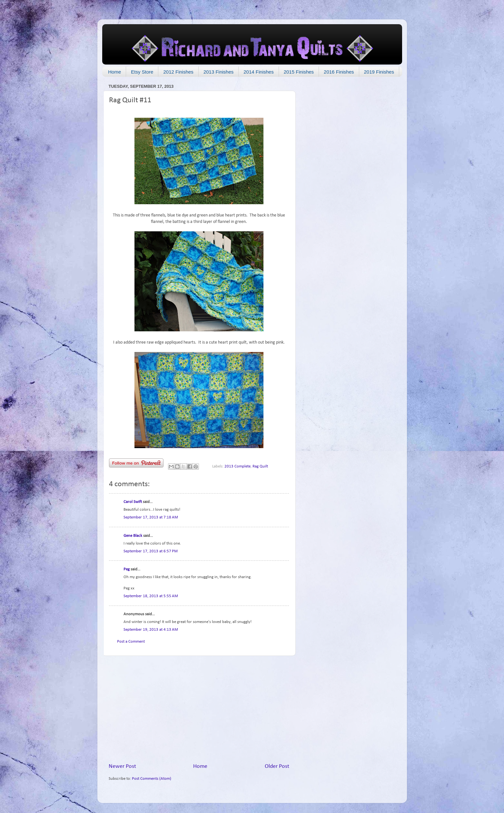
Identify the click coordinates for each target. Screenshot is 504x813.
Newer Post (122, 766)
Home (114, 72)
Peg (127, 569)
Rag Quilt (260, 467)
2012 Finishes (178, 72)
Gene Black (133, 536)
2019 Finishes (379, 72)
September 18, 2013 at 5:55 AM (151, 596)
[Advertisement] (199, 709)
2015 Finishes (299, 72)
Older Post (277, 766)
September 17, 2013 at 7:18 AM (151, 517)
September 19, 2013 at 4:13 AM (151, 630)
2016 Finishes (339, 72)
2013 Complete (237, 467)
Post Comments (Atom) (152, 779)
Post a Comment (131, 642)
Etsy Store (142, 72)
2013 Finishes (218, 72)
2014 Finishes (258, 72)
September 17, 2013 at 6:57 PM (151, 551)
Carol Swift (133, 502)
